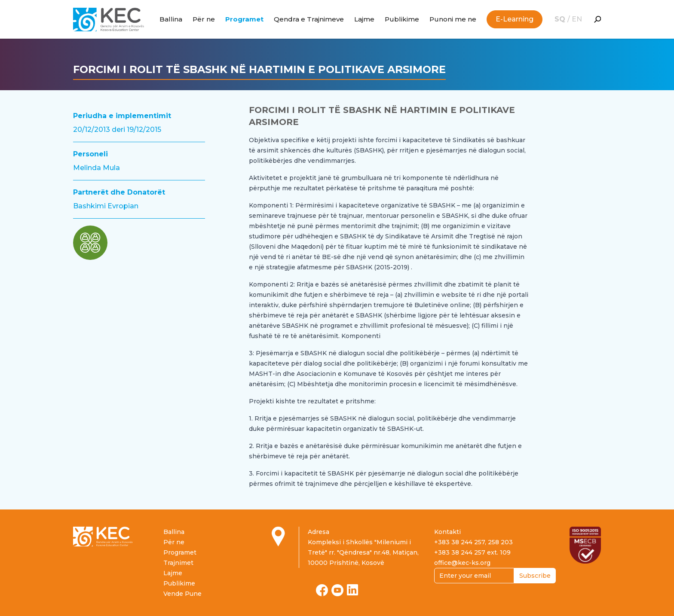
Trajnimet (178, 563)
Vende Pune (182, 594)
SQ (561, 19)
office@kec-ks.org (462, 563)
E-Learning (515, 19)
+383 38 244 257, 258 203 (473, 542)
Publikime (402, 19)
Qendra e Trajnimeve (309, 19)
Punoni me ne (453, 19)
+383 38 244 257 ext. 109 (472, 552)
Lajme (364, 19)
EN (577, 19)
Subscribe (535, 576)
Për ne (204, 19)
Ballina (171, 19)
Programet (244, 19)
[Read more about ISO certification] (585, 545)
